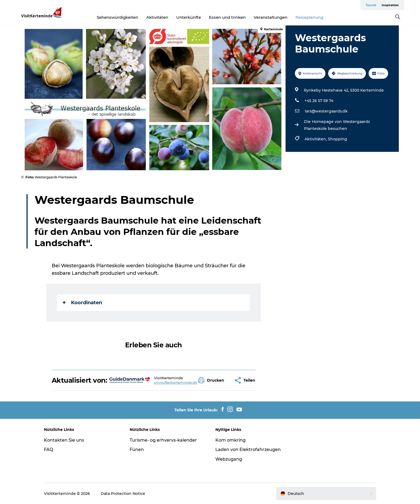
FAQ (48, 450)
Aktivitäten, (316, 139)
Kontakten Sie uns (64, 440)
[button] (213, 380)
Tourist (371, 5)
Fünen (137, 450)
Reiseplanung (309, 17)
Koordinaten (82, 303)
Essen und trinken (227, 17)
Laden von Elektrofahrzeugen (248, 450)
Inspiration (390, 5)
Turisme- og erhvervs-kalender (163, 440)
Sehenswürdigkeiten (117, 17)
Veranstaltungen (271, 17)
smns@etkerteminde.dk (176, 382)
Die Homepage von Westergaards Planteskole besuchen (337, 125)
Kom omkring (230, 440)
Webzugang (229, 459)
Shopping (337, 139)
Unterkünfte (189, 17)
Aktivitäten (157, 17)
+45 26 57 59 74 (319, 101)
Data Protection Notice (123, 494)
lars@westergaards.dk (326, 111)
